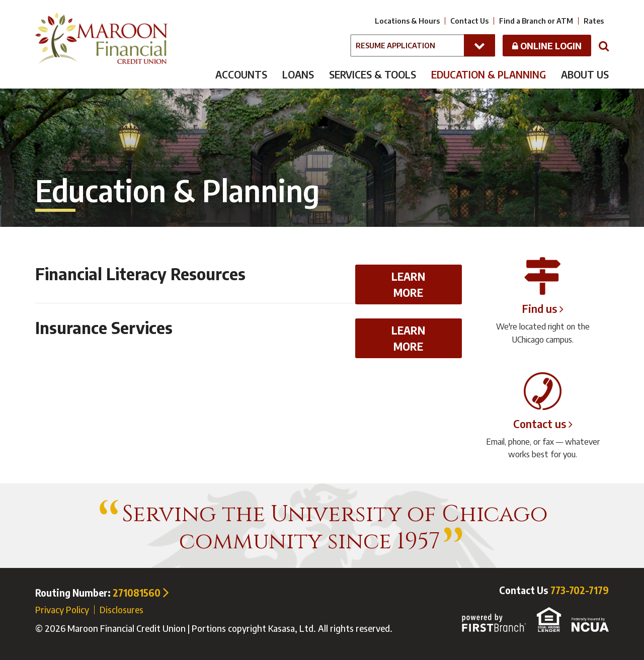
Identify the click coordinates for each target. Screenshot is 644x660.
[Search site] (604, 45)
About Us (585, 74)
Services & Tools (373, 74)
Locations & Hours (407, 21)
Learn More (408, 284)
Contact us (540, 424)
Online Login (547, 46)
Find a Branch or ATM (536, 21)
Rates (594, 21)
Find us (540, 308)
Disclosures (122, 609)
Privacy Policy (62, 609)
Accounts (241, 74)
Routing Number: (102, 593)
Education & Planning (489, 74)
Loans (298, 74)
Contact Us (469, 21)
